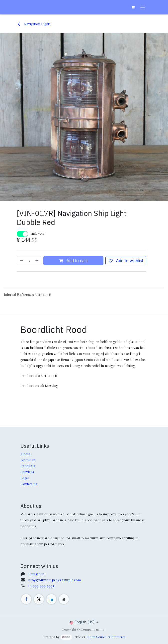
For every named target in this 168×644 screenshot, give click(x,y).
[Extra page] (64, 599)
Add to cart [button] (73, 261)
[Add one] (37, 261)
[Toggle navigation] (143, 7)
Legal (25, 478)
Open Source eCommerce (106, 637)
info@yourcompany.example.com (54, 580)
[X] (39, 599)
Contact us (29, 484)
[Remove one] (21, 261)
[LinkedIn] (51, 599)
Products (28, 466)
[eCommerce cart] (133, 7)
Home (26, 454)
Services (27, 472)
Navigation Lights (34, 24)
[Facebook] (26, 599)
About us (28, 460)
